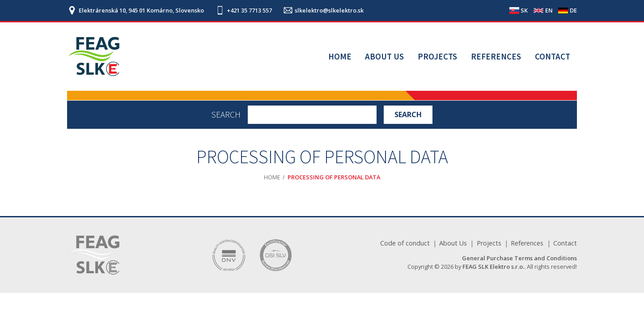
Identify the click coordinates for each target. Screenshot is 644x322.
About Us (384, 56)
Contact (553, 56)
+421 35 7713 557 (249, 11)
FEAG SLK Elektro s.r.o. (493, 267)
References (496, 56)
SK (524, 10)
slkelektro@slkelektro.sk (329, 11)
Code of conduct (405, 243)
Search (226, 115)
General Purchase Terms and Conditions (519, 258)
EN (549, 10)
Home (340, 56)
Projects (437, 56)
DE (573, 10)
